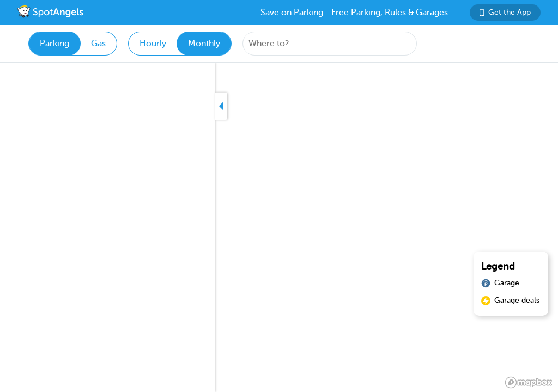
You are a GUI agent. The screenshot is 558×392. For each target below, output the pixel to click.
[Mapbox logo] (529, 382)
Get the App (505, 12)
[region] (279, 227)
